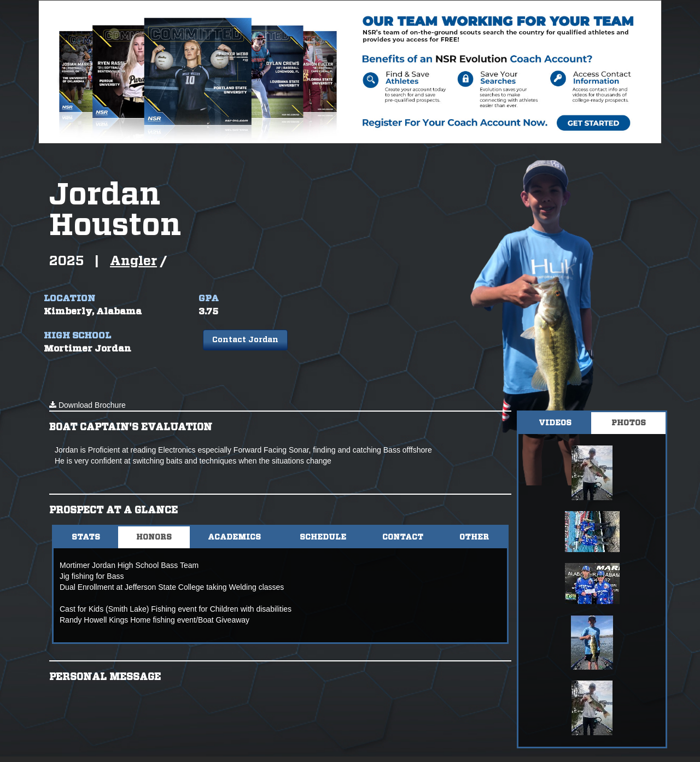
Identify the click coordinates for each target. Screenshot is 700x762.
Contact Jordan (245, 340)
